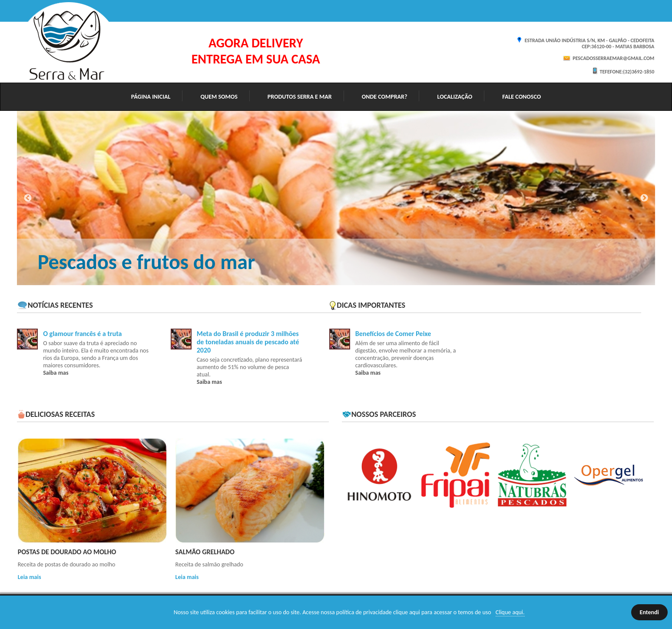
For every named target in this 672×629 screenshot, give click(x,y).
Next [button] (644, 198)
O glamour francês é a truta (82, 334)
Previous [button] (28, 198)
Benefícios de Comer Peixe (393, 334)
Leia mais (30, 577)
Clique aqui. (510, 612)
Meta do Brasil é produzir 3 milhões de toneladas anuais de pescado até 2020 (248, 342)
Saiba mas (56, 373)
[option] (336, 198)
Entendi (649, 612)
